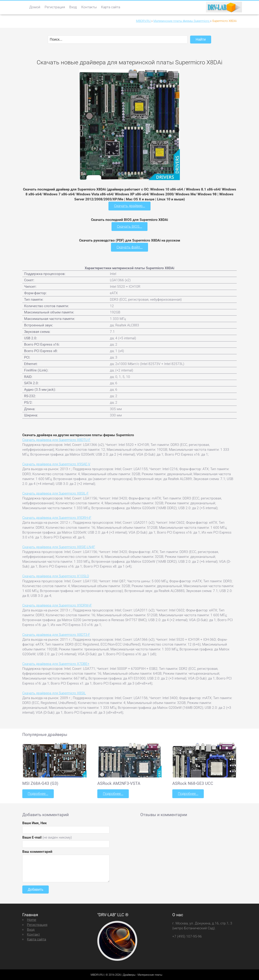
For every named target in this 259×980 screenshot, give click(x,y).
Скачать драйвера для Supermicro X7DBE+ (56, 663)
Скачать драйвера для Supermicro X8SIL (54, 693)
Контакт (33, 934)
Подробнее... (38, 793)
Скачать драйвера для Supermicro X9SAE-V (56, 464)
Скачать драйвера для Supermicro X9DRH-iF (57, 517)
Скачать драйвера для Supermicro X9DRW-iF (57, 605)
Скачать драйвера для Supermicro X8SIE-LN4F (59, 547)
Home (32, 919)
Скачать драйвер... (129, 206)
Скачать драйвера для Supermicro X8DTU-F (56, 439)
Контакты (89, 7)
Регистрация (55, 7)
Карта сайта (111, 7)
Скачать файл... (130, 247)
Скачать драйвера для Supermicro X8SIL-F (55, 493)
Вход (73, 7)
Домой (35, 7)
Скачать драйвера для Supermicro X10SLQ (56, 576)
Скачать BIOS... (129, 226)
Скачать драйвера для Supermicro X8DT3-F (56, 634)
